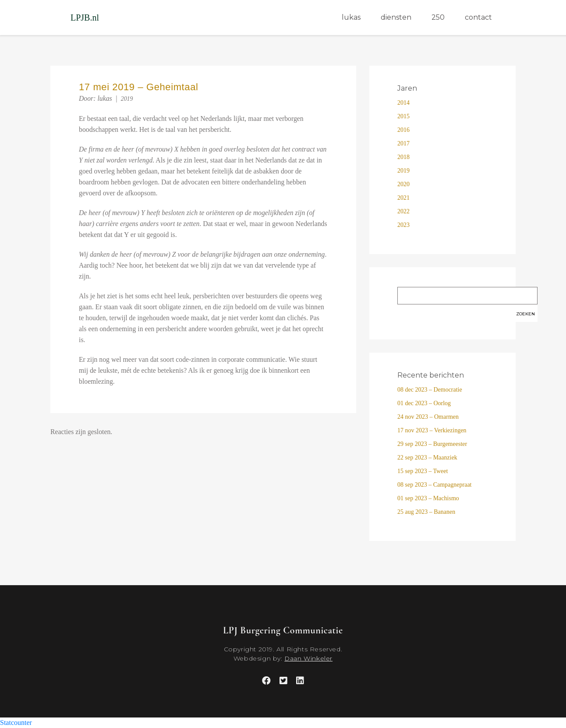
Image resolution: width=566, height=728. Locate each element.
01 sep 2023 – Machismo (428, 498)
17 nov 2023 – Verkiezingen (432, 430)
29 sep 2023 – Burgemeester (432, 444)
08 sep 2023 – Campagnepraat (435, 485)
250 (438, 17)
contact (478, 17)
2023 (403, 225)
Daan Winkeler (308, 658)
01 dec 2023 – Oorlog (424, 403)
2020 (403, 184)
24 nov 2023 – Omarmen (428, 417)
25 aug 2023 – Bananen (426, 512)
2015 (403, 116)
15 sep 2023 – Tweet (423, 471)
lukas (351, 17)
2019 (127, 99)
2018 (403, 157)
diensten (396, 17)
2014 (403, 103)
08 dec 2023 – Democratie (430, 390)
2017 (403, 143)
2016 (403, 130)
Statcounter (16, 723)
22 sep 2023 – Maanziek (427, 458)
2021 (403, 198)
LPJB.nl (85, 18)
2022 (403, 211)
